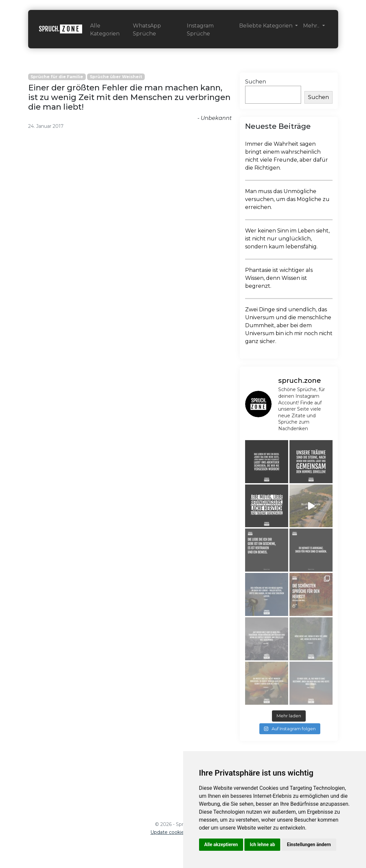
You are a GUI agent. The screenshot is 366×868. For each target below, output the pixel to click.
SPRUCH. (60, 29)
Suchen (256, 82)
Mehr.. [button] (312, 26)
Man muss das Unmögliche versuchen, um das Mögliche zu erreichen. (287, 199)
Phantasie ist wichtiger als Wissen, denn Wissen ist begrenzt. (279, 278)
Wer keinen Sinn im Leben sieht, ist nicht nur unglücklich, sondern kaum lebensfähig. (287, 239)
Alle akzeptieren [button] (221, 844)
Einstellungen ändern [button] (309, 844)
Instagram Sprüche (200, 30)
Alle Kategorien (105, 30)
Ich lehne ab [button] (262, 844)
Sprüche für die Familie (57, 77)
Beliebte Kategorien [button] (266, 26)
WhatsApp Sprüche (147, 30)
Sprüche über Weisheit (116, 77)
